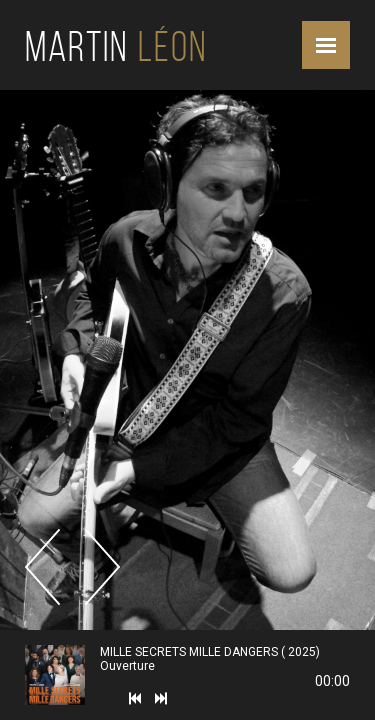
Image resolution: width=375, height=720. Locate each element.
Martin (116, 47)
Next (102, 567)
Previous (42, 567)
